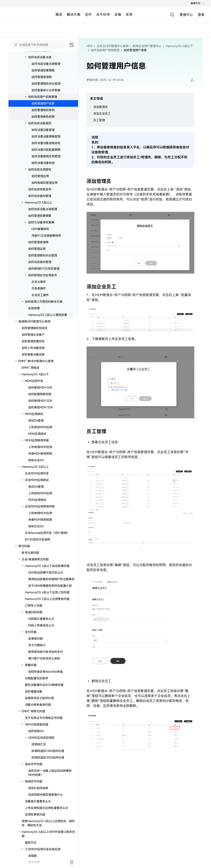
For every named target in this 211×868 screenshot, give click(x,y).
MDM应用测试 (34, 414)
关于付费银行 (37, 645)
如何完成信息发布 (40, 189)
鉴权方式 (31, 843)
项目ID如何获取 (38, 788)
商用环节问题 (34, 781)
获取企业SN (36, 460)
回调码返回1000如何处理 (48, 751)
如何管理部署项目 (33, 341)
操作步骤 (34, 862)
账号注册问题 (30, 553)
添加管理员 (101, 107)
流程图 (33, 856)
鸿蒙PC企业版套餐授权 (46, 236)
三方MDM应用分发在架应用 (43, 849)
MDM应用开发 (34, 381)
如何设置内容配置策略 (46, 150)
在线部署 (34, 308)
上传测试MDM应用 (40, 427)
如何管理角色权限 (43, 117)
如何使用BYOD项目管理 (44, 269)
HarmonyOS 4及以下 (35, 374)
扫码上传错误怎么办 (41, 625)
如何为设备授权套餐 (41, 222)
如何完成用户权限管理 (43, 97)
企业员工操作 (40, 295)
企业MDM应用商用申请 (40, 506)
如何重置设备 (34, 691)
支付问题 (31, 632)
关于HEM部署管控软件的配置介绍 (50, 586)
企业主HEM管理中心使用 (113, 46)
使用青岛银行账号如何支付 (46, 652)
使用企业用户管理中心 (147, 46)
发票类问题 (35, 639)
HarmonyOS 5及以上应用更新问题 (47, 599)
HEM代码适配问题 (37, 725)
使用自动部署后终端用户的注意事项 (51, 579)
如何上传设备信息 (33, 348)
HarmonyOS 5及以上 (39, 203)
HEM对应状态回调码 (41, 738)
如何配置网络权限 (40, 394)
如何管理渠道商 (42, 77)
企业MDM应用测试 (37, 480)
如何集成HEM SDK (40, 388)
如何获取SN (36, 731)
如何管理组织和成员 (35, 328)
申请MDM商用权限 (40, 454)
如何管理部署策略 (43, 70)
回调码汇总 (39, 744)
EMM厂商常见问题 (33, 711)
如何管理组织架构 (43, 110)
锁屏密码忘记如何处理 (39, 698)
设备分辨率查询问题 (38, 705)
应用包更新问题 (35, 815)
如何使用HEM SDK (40, 401)
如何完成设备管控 (40, 123)
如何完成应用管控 (40, 170)
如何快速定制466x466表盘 (45, 672)
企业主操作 (39, 282)
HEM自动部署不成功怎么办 (46, 573)
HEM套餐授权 (40, 229)
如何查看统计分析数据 (46, 90)
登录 (201, 15)
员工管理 (99, 120)
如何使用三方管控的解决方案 (44, 302)
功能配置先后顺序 (36, 678)
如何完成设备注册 (40, 57)
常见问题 (24, 546)
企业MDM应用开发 (37, 473)
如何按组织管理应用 (45, 183)
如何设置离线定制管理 (46, 156)
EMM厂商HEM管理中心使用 (36, 361)
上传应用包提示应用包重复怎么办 (47, 808)
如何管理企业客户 (33, 335)
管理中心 (186, 15)
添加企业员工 (102, 114)
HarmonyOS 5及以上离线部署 (48, 315)
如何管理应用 (40, 176)
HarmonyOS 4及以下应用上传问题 (47, 592)
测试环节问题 (34, 764)
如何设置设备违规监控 (46, 143)
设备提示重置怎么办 (38, 801)
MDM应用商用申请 (37, 440)
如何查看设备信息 (33, 355)
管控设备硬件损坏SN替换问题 (44, 685)
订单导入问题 (34, 606)
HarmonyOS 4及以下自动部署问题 (47, 566)
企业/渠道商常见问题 (35, 559)
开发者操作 (39, 288)
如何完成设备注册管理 (46, 64)
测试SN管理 (36, 421)
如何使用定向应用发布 (43, 275)
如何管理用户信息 (43, 103)
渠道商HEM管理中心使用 (34, 321)
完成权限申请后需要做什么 (46, 795)
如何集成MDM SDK (41, 407)
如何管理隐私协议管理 (46, 84)
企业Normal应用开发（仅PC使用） (47, 533)
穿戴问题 (31, 665)
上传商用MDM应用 (40, 447)
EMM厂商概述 (30, 368)
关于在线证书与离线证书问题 (44, 718)
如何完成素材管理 (40, 196)
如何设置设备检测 (43, 163)
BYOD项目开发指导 (38, 540)
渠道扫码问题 (34, 612)
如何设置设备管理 (43, 130)
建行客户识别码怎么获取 (44, 658)
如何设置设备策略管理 (46, 136)
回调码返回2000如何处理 (48, 758)
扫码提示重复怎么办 (41, 619)
